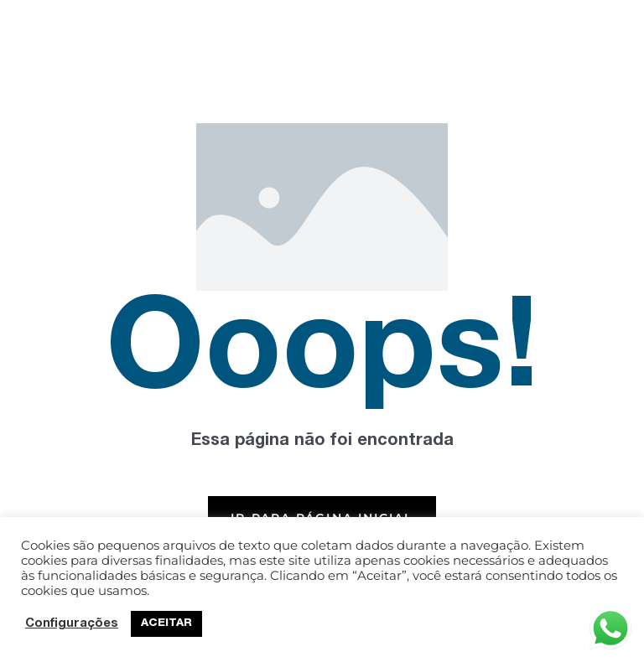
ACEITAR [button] (166, 624)
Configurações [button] (72, 624)
